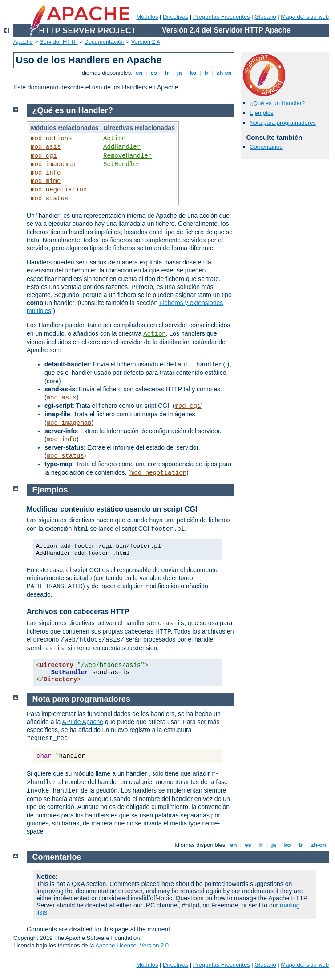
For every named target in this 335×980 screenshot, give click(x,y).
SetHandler (122, 164)
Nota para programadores (283, 123)
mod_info (46, 173)
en (139, 73)
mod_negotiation (59, 190)
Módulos (147, 17)
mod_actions (51, 138)
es (154, 73)
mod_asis (46, 147)
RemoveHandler (127, 156)
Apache (23, 42)
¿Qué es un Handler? (277, 103)
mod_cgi (44, 156)
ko (193, 73)
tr (207, 73)
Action (114, 138)
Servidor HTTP (59, 42)
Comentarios (266, 147)
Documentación (104, 42)
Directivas (176, 17)
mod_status (49, 199)
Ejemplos (261, 113)
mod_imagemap (53, 164)
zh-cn (224, 73)
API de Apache (83, 722)
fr (167, 73)
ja (179, 73)
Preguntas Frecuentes (222, 17)
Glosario (265, 17)
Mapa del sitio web (305, 17)
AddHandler (122, 147)
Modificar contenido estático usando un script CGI (112, 509)
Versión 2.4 (146, 42)
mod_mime (46, 181)
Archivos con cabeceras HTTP (78, 612)
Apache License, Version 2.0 (132, 945)
